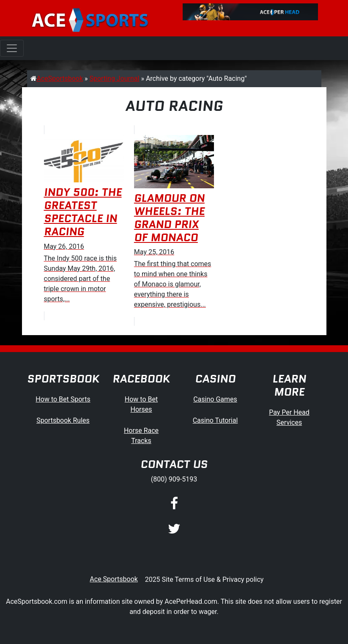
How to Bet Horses (141, 404)
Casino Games (215, 399)
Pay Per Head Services (289, 417)
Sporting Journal (115, 78)
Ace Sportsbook (114, 579)
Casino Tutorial (215, 420)
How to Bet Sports (63, 399)
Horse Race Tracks (141, 436)
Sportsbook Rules (63, 420)
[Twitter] (174, 529)
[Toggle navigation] (12, 48)
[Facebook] (174, 504)
